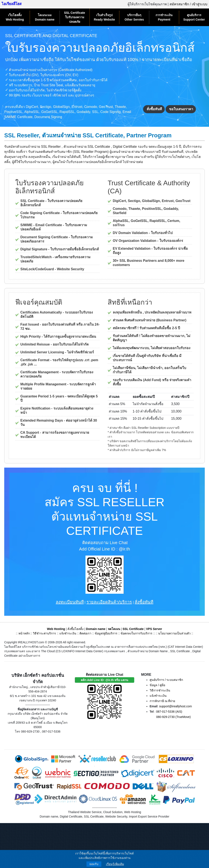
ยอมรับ (94, 864)
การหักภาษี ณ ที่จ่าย (162, 701)
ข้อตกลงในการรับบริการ (137, 633)
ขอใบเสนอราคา (181, 109)
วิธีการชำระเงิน (160, 690)
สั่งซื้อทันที (154, 109)
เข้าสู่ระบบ (200, 4)
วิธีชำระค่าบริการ (44, 633)
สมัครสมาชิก (179, 4)
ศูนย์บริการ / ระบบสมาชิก (166, 680)
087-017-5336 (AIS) (169, 712)
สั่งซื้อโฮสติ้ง (75, 629)
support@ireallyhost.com (176, 706)
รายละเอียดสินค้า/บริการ (109, 602)
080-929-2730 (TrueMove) (173, 717)
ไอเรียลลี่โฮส (12, 4)
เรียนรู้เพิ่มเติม (115, 864)
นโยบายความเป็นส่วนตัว (174, 633)
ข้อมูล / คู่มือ (157, 685)
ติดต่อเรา (85, 633)
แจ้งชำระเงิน (68, 633)
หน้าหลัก (24, 633)
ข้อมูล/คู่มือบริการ (106, 633)
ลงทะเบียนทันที (70, 602)
